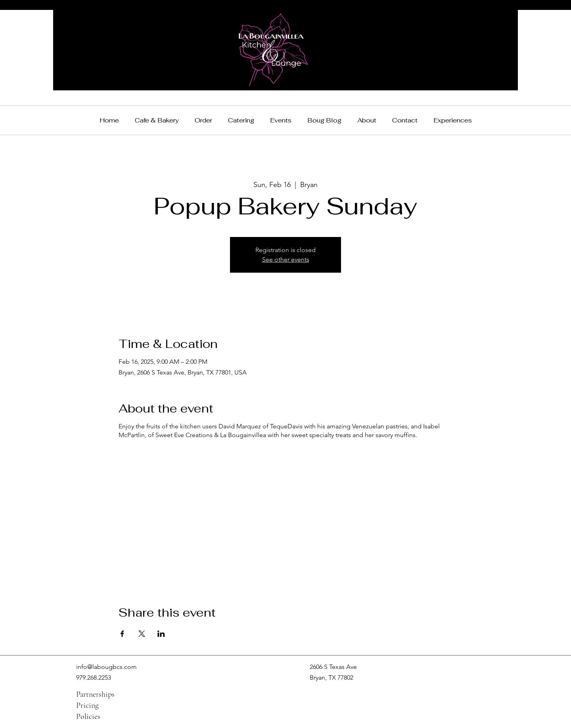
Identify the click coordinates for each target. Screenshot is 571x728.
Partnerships (95, 694)
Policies (88, 717)
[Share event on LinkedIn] (161, 634)
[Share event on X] (142, 634)
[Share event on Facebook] (122, 634)
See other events (286, 259)
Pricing (87, 705)
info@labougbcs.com (106, 667)
